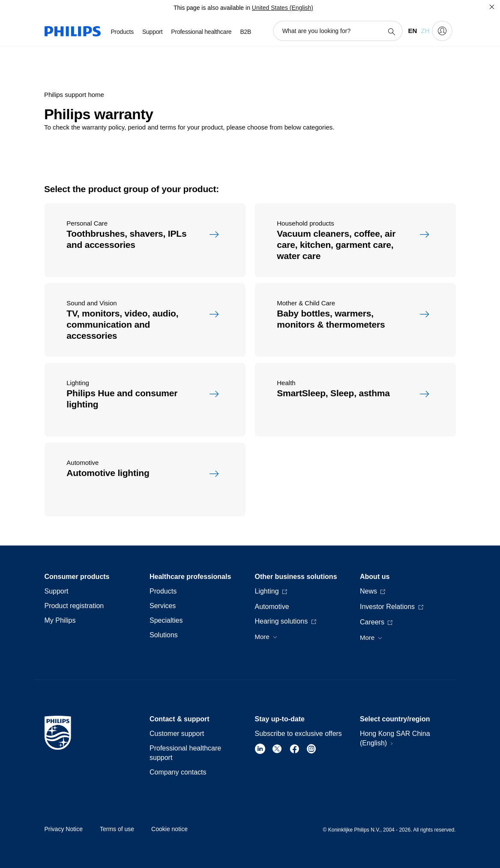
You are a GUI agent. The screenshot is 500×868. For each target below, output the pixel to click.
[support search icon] (391, 31)
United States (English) (283, 8)
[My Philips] (442, 31)
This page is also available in (212, 8)
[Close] (492, 7)
